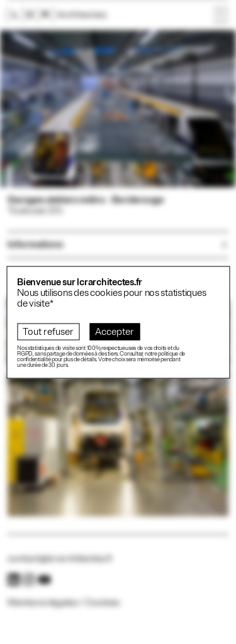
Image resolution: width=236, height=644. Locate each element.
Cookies (102, 603)
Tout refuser (48, 331)
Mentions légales (42, 603)
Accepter (115, 331)
